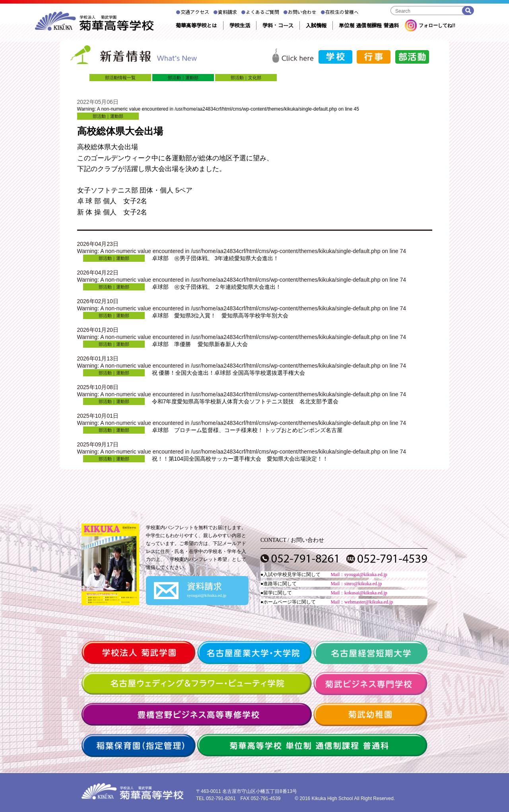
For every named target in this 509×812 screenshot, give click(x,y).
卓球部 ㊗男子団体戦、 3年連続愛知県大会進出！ (216, 258)
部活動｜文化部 (246, 78)
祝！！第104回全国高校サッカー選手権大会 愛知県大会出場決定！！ (240, 459)
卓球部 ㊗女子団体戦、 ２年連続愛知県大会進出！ (217, 287)
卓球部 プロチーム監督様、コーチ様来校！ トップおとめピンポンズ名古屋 (247, 430)
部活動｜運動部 (183, 78)
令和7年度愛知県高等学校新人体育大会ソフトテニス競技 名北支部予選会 (245, 401)
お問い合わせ (300, 12)
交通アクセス (192, 12)
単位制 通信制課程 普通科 (369, 25)
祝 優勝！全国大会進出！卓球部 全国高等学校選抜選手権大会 (229, 373)
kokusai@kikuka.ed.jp (366, 593)
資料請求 (225, 12)
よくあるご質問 (260, 12)
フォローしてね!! (430, 25)
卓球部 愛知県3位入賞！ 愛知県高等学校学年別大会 (220, 315)
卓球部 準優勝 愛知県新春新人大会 (200, 344)
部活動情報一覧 (120, 78)
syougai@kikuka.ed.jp (366, 574)
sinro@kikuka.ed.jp (363, 584)
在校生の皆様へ (340, 12)
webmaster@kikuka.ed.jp (369, 602)
